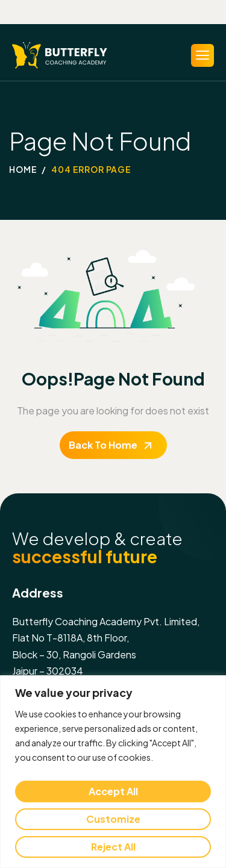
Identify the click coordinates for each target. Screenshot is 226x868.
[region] (113, 772)
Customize (113, 819)
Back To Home (103, 445)
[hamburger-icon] (202, 55)
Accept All (113, 791)
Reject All (113, 847)
